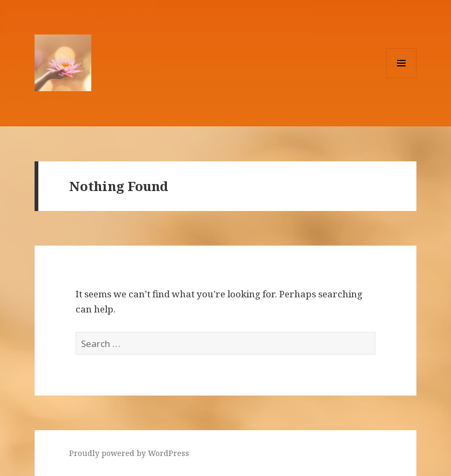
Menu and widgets (402, 78)
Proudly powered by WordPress (129, 453)
